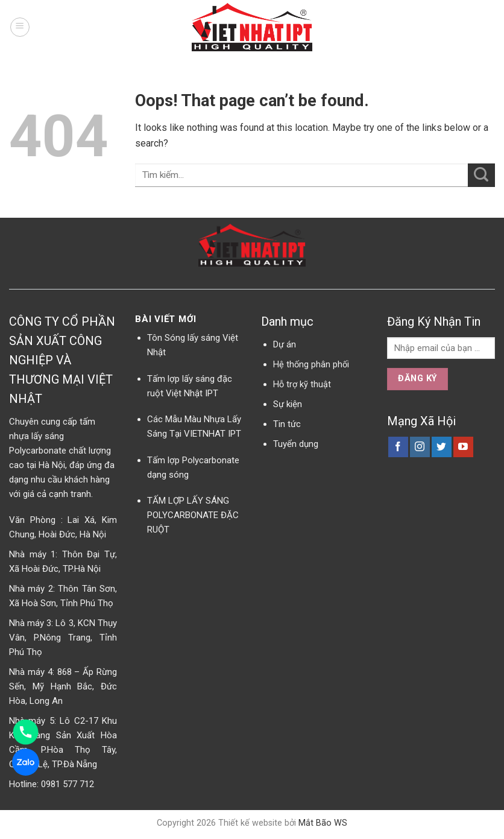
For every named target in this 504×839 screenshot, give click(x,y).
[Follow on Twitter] (442, 447)
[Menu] (20, 27)
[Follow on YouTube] (463, 447)
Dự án (285, 344)
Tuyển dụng (296, 444)
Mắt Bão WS (323, 823)
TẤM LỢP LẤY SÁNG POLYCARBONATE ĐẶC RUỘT (193, 515)
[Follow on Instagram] (420, 447)
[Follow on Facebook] (398, 447)
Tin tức (287, 424)
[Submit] (481, 175)
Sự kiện (288, 404)
